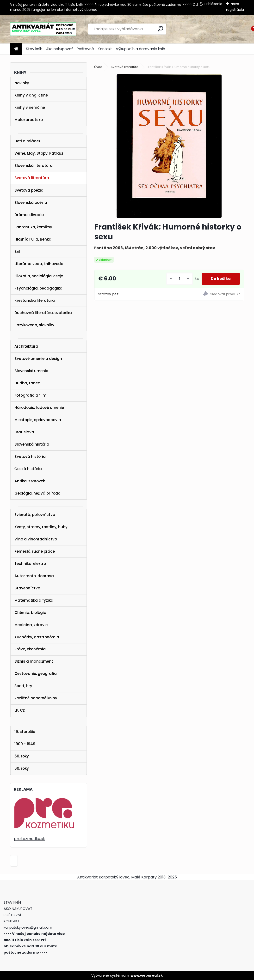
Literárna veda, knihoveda (39, 264)
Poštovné (85, 49)
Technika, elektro (30, 564)
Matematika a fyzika (34, 600)
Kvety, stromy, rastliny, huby (41, 527)
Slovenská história (32, 444)
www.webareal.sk (147, 975)
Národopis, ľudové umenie (39, 408)
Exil (17, 251)
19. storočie (25, 732)
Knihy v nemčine (30, 107)
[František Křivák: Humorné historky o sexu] (169, 146)
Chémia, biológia (30, 613)
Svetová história (30, 457)
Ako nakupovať (59, 49)
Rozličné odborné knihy (36, 698)
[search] (160, 29)
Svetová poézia (29, 190)
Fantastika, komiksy (33, 227)
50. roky (22, 756)
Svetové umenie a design (38, 359)
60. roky (22, 768)
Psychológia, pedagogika (38, 288)
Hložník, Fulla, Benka (33, 239)
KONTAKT (12, 921)
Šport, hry (23, 686)
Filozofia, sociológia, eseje (39, 276)
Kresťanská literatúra (35, 300)
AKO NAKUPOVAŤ (18, 909)
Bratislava (24, 432)
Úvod (98, 67)
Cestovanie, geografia (36, 674)
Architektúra (26, 346)
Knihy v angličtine (31, 95)
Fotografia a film (30, 395)
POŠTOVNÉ (13, 915)
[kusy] (178, 279)
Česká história (28, 469)
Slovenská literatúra (34, 166)
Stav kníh (34, 49)
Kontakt (105, 49)
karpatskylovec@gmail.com (28, 927)
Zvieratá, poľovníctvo (35, 515)
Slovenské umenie (31, 371)
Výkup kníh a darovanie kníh (140, 49)
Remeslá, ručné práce (35, 551)
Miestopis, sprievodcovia (38, 420)
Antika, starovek (30, 481)
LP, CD (20, 710)
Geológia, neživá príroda (37, 493)
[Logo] (43, 29)
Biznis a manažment (34, 661)
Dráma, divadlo (29, 215)
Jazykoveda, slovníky (34, 325)
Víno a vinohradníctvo (36, 539)
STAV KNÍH (13, 902)
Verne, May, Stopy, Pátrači (39, 153)
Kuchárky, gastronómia (37, 637)
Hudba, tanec (27, 383)
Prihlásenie (213, 4)
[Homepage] (16, 49)
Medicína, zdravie (31, 625)
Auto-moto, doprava (34, 576)
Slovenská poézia (31, 203)
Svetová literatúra (32, 178)
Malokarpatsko (29, 120)
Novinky (22, 83)
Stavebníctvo (27, 588)
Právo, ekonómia (30, 649)
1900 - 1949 (25, 744)
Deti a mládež (27, 141)
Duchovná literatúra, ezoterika (43, 313)
